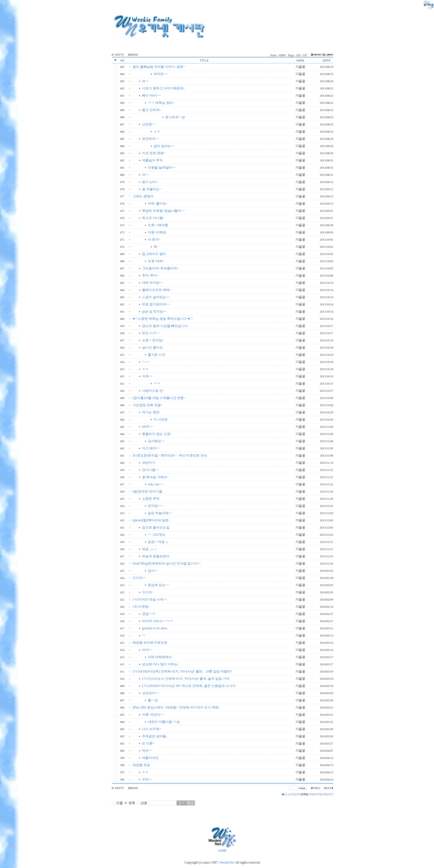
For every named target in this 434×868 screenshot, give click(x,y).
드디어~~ (139, 578)
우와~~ (147, 779)
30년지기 (149, 463)
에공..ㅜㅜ (149, 549)
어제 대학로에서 (160, 657)
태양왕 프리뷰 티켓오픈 (150, 643)
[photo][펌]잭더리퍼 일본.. (151, 520)
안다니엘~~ (150, 470)
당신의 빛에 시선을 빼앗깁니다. (165, 326)
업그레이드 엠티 (154, 254)
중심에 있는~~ (158, 585)
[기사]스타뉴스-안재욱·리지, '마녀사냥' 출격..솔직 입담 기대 (186, 679)
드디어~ (148, 592)
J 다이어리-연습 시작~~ (150, 599)
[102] (298, 794)
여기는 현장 (151, 412)
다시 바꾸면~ (152, 729)
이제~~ (147, 376)
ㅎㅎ (157, 132)
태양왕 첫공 (141, 765)
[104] (311, 794)
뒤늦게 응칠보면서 (156, 556)
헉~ (156, 247)
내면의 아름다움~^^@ (164, 722)
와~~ (145, 81)
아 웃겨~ (154, 239)
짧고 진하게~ (152, 110)
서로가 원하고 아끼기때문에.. (164, 88)
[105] (317, 794)
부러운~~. (161, 74)
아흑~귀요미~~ (153, 715)
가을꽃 (300, 67)
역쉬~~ (147, 751)
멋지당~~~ (155, 506)
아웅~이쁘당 (157, 232)
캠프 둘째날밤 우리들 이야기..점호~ (159, 67)
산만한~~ (149, 124)
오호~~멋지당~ (153, 340)
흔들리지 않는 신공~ (157, 434)
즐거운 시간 (157, 355)
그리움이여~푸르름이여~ (160, 268)
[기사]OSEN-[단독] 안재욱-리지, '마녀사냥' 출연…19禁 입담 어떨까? (182, 671)
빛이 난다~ (150, 182)
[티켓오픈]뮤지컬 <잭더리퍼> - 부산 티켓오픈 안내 (170, 455)
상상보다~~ (150, 693)
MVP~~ (147, 427)
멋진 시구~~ (151, 333)
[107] (330, 794)
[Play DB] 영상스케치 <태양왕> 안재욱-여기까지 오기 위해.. (176, 707)
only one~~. (156, 484)
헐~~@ (153, 700)
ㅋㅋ (157, 383)
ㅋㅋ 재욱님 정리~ (161, 103)
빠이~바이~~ (151, 96)
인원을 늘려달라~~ (162, 168)
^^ (144, 635)
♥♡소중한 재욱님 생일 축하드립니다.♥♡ (163, 319)
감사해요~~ (156, 441)
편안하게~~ (150, 139)
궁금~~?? (149, 614)
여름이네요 (150, 758)
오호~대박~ (156, 261)
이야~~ (147, 650)
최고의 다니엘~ (153, 218)
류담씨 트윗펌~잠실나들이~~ (163, 211)
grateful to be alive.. (155, 628)
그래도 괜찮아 (143, 196)
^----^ (146, 362)
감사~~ (153, 571)
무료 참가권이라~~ (156, 304)
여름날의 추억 (152, 160)
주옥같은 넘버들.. (155, 736)
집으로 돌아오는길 (156, 527)
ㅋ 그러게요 (157, 535)
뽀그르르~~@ (175, 117)
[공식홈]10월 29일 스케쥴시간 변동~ (159, 398)
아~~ (145, 175)
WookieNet (227, 862)
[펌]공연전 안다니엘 (147, 491)
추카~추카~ (150, 275)
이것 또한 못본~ (154, 153)
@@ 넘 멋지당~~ (154, 311)
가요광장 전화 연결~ (148, 405)
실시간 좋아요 (152, 347)
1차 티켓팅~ (141, 607)
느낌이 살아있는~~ (156, 297)
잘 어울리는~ (152, 189)
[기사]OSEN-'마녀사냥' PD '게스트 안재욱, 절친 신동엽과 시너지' (189, 686)
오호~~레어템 (158, 225)
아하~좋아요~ (158, 204)
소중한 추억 (151, 499)
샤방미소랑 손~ (153, 391)
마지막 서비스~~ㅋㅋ (157, 621)
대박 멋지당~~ (153, 283)
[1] (285, 794)
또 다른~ (148, 743)
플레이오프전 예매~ (157, 290)
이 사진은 (161, 419)
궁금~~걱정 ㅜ (158, 542)
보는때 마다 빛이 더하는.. (161, 664)
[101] (292, 794)
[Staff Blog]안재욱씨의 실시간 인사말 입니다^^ (167, 563)
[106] (324, 794)
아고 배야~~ (151, 448)
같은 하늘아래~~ (160, 513)
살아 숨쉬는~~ (164, 146)
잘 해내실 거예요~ (155, 477)
